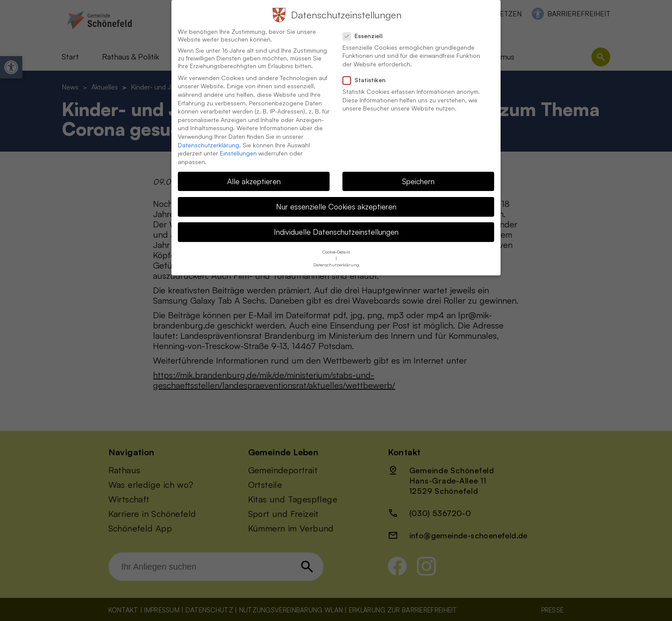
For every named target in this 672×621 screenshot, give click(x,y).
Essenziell (366, 27)
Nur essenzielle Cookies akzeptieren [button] (336, 197)
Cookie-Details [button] (336, 242)
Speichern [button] (418, 172)
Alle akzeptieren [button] (254, 172)
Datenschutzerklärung (208, 136)
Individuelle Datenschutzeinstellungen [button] (336, 222)
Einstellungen (238, 144)
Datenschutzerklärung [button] (336, 255)
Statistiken (368, 71)
